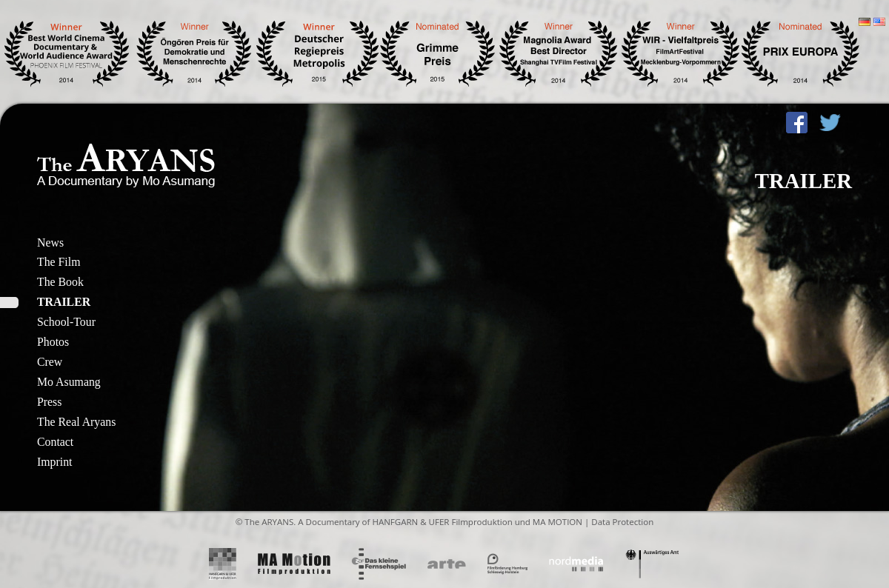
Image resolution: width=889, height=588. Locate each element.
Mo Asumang (69, 382)
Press (49, 402)
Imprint (54, 462)
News (50, 243)
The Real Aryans (76, 422)
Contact (55, 442)
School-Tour (66, 322)
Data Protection (622, 522)
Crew (50, 362)
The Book (60, 282)
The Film (59, 262)
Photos (53, 342)
